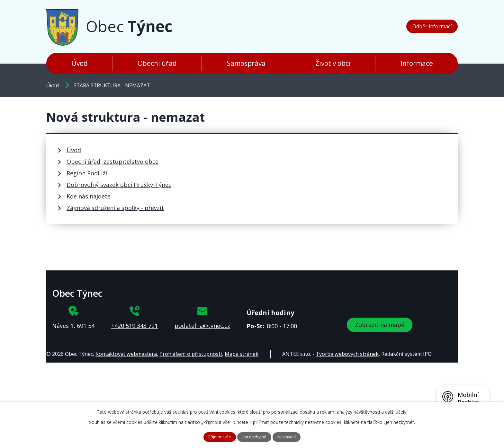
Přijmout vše (216, 436)
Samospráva (246, 63)
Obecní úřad (157, 63)
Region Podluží (87, 173)
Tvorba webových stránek (347, 354)
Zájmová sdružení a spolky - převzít (115, 208)
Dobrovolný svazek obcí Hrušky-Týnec (119, 185)
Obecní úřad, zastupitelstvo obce (113, 162)
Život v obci (333, 63)
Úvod (80, 63)
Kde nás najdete (89, 196)
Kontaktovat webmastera (126, 354)
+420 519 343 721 (135, 326)
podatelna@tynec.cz (202, 326)
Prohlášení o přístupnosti (191, 354)
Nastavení (291, 436)
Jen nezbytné (255, 436)
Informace (417, 63)
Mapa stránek (242, 354)
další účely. (396, 410)
